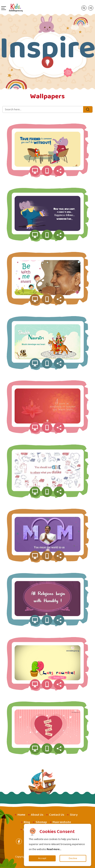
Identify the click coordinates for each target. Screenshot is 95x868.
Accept (42, 858)
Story (74, 815)
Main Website (62, 822)
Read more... (54, 849)
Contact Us (57, 815)
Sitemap (41, 822)
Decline (73, 858)
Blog (27, 822)
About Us (37, 815)
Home (21, 815)
